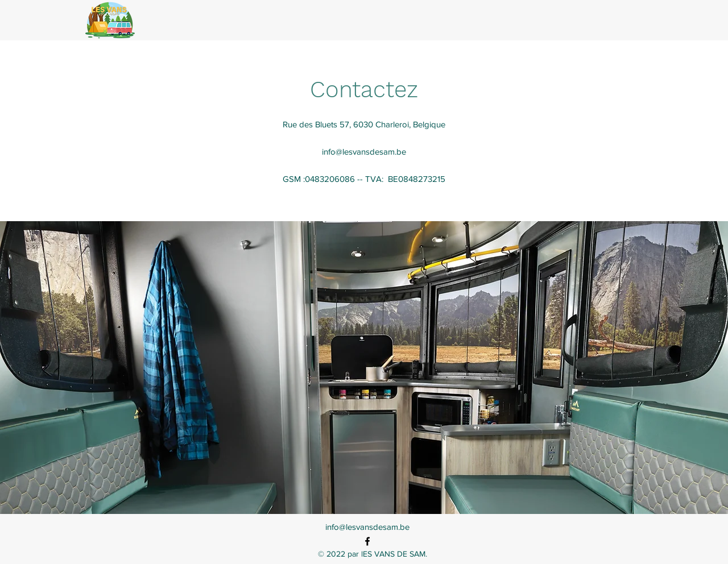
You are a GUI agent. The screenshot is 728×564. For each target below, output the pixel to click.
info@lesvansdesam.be (364, 152)
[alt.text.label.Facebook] (367, 541)
